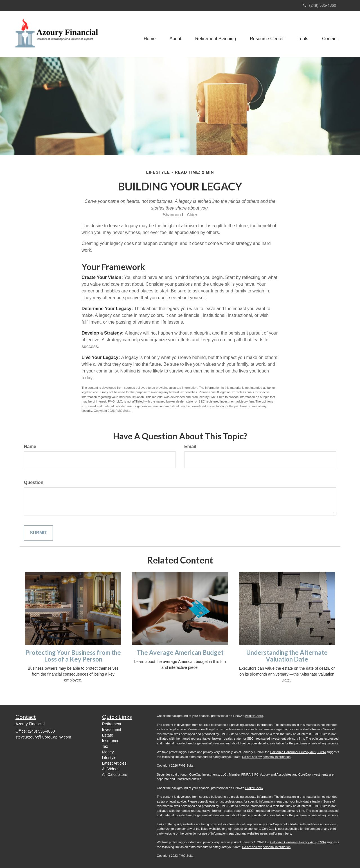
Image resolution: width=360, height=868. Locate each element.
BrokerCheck (254, 716)
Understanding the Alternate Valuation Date (287, 656)
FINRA (246, 774)
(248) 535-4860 (320, 5)
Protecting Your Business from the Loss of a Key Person (73, 656)
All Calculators (115, 774)
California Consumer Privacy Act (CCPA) (298, 752)
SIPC (255, 774)
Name (30, 447)
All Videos (111, 769)
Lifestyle (109, 758)
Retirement (112, 724)
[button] (175, 34)
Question (34, 482)
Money (108, 752)
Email (190, 447)
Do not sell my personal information (266, 757)
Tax (105, 746)
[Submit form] (38, 533)
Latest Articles (114, 763)
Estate (108, 735)
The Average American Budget (180, 652)
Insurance (111, 741)
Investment (112, 730)
